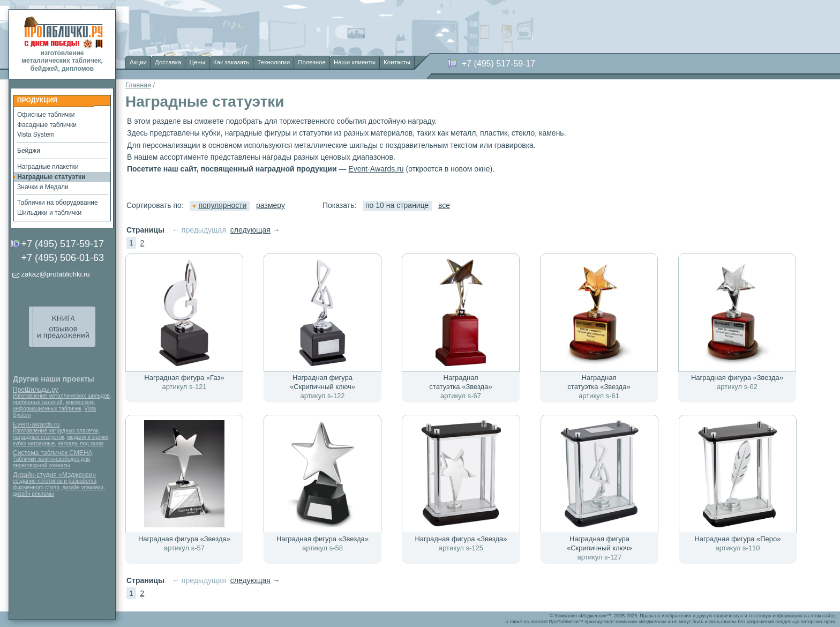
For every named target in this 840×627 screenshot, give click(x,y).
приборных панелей (38, 402)
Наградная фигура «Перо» (737, 539)
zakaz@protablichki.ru (55, 274)
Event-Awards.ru (376, 169)
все (444, 205)
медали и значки (88, 437)
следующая (250, 230)
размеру (271, 205)
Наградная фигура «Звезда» (737, 378)
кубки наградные (34, 443)
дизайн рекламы (33, 494)
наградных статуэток (39, 437)
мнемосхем (80, 402)
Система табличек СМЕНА (52, 453)
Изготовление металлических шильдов (61, 396)
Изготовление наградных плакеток (56, 431)
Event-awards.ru (36, 424)
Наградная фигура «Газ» (184, 378)
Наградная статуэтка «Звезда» (460, 382)
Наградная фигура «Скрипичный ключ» (322, 382)
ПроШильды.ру (35, 390)
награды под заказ (81, 443)
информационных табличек (47, 409)
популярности (219, 205)
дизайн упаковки (83, 487)
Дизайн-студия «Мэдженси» (54, 475)
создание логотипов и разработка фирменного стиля (55, 484)
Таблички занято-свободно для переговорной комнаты (51, 462)
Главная (138, 85)
